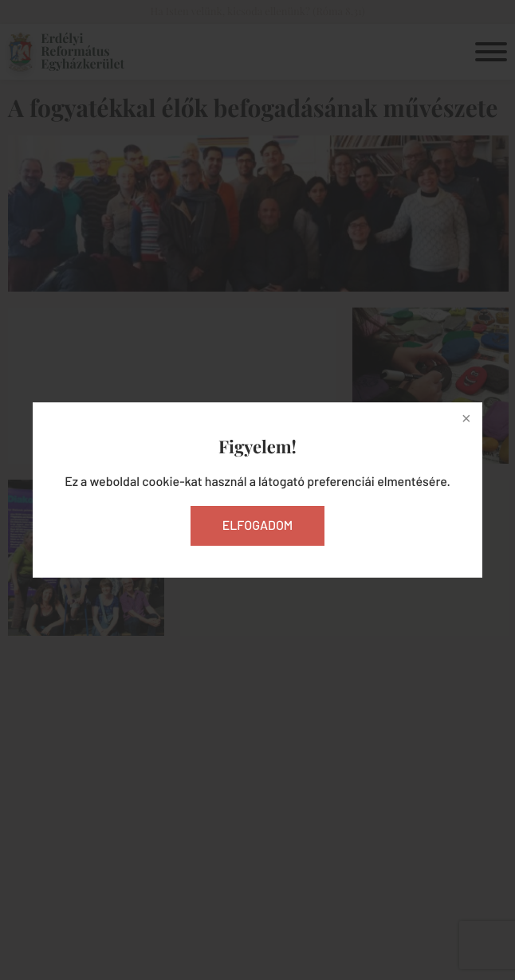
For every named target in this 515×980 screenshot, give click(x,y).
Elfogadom (258, 525)
